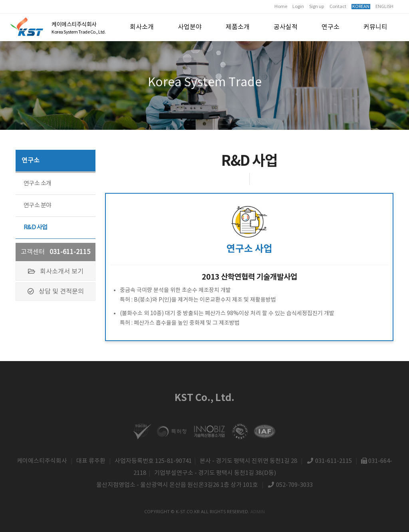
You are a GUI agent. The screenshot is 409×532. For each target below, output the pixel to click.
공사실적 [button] (286, 27)
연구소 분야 (37, 205)
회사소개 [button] (142, 27)
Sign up (317, 7)
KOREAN (361, 7)
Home (281, 7)
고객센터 (56, 252)
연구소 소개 (37, 184)
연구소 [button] (331, 27)
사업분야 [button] (190, 27)
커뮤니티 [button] (375, 27)
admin (258, 511)
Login (298, 7)
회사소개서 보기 (56, 272)
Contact (338, 7)
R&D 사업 (35, 227)
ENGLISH (384, 7)
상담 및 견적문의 (56, 292)
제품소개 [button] (238, 27)
